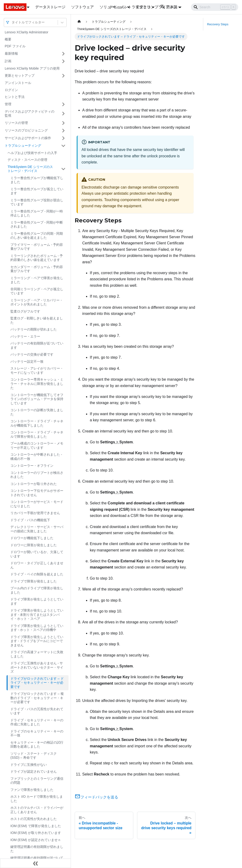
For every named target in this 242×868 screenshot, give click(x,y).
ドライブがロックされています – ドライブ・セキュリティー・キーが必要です (37, 683)
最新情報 (11, 53)
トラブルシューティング (23, 145)
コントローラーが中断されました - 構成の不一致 (36, 457)
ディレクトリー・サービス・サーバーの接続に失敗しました (37, 529)
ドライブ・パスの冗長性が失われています (37, 711)
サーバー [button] (18, 7)
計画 (8, 61)
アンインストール (18, 83)
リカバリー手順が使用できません (35, 513)
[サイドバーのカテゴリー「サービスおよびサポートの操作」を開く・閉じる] (63, 138)
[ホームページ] (79, 22)
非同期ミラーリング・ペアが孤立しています (37, 291)
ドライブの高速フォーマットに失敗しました (37, 654)
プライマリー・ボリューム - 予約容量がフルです (37, 247)
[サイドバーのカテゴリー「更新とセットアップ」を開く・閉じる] (63, 76)
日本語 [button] (169, 7)
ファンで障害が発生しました (32, 790)
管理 (8, 104)
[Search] (215, 7)
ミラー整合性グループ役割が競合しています (37, 202)
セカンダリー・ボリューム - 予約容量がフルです (37, 269)
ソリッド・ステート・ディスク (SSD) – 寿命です (34, 756)
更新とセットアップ (20, 75)
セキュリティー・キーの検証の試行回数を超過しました (37, 745)
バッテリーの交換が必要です (32, 354)
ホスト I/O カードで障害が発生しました (37, 799)
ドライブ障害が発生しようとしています (37, 601)
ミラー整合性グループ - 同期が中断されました (37, 225)
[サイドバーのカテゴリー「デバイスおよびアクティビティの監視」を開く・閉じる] (63, 114)
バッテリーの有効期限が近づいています (37, 345)
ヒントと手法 (15, 97)
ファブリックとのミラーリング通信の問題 (37, 781)
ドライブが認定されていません (34, 771)
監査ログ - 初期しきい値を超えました (37, 320)
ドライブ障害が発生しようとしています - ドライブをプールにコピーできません (37, 641)
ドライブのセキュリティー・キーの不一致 (37, 733)
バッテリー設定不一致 (27, 361)
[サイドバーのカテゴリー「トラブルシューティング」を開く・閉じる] (63, 146)
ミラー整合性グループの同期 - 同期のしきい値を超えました (37, 236)
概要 (8, 39)
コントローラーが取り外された (34, 484)
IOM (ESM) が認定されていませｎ (36, 840)
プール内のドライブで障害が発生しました (37, 590)
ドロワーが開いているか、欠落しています (37, 554)
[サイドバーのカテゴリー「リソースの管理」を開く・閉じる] (63, 123)
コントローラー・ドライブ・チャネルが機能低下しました (37, 423)
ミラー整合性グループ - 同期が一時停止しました (37, 213)
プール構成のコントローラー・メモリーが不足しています (37, 445)
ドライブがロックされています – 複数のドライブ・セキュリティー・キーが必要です (37, 698)
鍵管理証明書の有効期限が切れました (37, 849)
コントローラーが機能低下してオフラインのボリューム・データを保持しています (37, 399)
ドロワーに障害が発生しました (34, 545)
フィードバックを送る (96, 797)
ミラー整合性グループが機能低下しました (37, 180)
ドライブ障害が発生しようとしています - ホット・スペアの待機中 (37, 628)
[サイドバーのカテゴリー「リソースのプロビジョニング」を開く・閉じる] (63, 131)
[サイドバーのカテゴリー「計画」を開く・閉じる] (63, 61)
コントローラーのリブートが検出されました (37, 475)
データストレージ (50, 7)
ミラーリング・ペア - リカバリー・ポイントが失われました (37, 302)
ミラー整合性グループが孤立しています (37, 191)
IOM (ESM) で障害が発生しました (36, 826)
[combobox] (12, 22)
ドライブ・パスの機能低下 (30, 520)
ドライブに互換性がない (29, 765)
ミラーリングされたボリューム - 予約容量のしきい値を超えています (37, 258)
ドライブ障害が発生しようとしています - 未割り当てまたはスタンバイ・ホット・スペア (37, 615)
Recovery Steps (218, 24)
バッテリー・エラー (25, 336)
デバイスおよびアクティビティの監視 (30, 114)
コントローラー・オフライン (32, 466)
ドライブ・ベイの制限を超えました (37, 574)
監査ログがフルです (25, 311)
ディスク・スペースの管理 (27, 160)
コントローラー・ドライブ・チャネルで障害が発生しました (37, 434)
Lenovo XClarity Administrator (26, 32)
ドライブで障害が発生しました (34, 581)
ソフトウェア (82, 7)
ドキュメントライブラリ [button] (130, 7)
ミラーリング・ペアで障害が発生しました (37, 280)
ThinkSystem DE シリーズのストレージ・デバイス (30, 169)
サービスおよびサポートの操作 (28, 138)
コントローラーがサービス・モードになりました (37, 504)
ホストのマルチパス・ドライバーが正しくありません (37, 810)
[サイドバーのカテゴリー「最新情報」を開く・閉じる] (63, 54)
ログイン (11, 90)
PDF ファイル (15, 46)
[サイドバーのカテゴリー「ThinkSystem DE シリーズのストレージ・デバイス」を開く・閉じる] (63, 169)
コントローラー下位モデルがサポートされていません (37, 493)
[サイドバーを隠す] (35, 863)
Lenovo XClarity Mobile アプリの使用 (32, 68)
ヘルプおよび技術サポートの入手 (32, 153)
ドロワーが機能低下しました (32, 538)
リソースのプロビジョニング (26, 130)
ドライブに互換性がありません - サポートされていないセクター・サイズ (37, 667)
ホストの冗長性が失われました (34, 819)
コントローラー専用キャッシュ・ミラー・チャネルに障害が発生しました (37, 384)
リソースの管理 (16, 123)
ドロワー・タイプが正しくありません (37, 565)
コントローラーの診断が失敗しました (37, 412)
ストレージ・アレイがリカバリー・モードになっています (37, 370)
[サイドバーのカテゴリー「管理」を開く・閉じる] (63, 104)
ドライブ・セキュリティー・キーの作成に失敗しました (37, 722)
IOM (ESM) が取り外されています (36, 833)
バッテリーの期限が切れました (34, 329)
